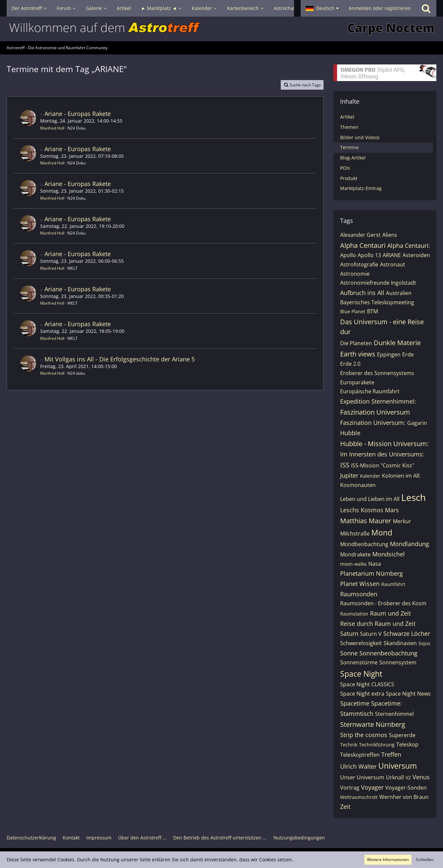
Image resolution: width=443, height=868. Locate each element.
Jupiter (349, 475)
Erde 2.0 (350, 364)
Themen (349, 127)
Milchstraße (355, 533)
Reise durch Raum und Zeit (378, 624)
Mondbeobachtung (364, 544)
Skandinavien (400, 643)
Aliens (390, 235)
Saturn (349, 633)
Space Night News (408, 694)
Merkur (402, 521)
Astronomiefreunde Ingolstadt (378, 283)
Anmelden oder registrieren (380, 8)
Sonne (349, 653)
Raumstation (354, 614)
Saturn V (371, 634)
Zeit (345, 807)
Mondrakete (355, 554)
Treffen (391, 754)
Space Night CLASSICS (367, 684)
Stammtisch (357, 714)
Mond (382, 532)
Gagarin (417, 423)
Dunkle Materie (397, 343)
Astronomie (355, 274)
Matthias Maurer (366, 521)
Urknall (395, 777)
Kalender (370, 476)
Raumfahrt (393, 584)
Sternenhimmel (394, 714)
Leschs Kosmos (362, 510)
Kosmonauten (358, 485)
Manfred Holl (52, 128)
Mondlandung (409, 544)
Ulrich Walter (358, 766)
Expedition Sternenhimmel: (378, 401)
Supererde (402, 735)
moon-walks (353, 564)
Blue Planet (353, 311)
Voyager (372, 787)
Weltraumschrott (359, 797)
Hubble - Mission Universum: (384, 444)
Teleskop (407, 744)
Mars (392, 510)
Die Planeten (356, 343)
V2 (408, 777)
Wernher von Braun (404, 797)
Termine (349, 147)
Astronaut (393, 264)
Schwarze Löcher (407, 633)
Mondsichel (389, 554)
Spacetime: (386, 703)
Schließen (425, 860)
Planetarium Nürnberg (371, 573)
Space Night (361, 674)
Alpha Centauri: (409, 245)
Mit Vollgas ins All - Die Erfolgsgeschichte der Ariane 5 (120, 359)
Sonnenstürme (359, 662)
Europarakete (357, 382)
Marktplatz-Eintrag (361, 188)
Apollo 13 (369, 255)
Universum (398, 766)
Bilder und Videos (360, 137)
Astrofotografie (359, 264)
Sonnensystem (398, 662)
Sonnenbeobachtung (388, 653)
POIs (345, 168)
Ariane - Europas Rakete (78, 114)
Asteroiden (416, 255)
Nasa (375, 564)
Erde (408, 354)
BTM (372, 311)
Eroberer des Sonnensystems (377, 373)
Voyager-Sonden (406, 788)
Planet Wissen (360, 584)
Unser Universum (362, 777)
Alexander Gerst (360, 235)
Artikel (347, 117)
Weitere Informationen (388, 860)
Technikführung (377, 745)
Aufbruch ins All (362, 293)
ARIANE (392, 255)
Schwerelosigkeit (361, 643)
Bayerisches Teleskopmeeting (377, 302)
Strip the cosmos (364, 735)
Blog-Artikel (353, 158)
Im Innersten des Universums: (382, 454)
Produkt (349, 178)
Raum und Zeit (390, 613)
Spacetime (355, 703)
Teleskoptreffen (360, 755)
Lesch (413, 497)
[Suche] (426, 8)
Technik (349, 745)
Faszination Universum (375, 412)
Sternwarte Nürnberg (373, 724)
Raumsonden (359, 594)
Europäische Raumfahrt (370, 391)
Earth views (358, 354)
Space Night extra (362, 694)
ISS (345, 465)
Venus (421, 777)
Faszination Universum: (373, 423)
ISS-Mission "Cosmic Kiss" (383, 465)
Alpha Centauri (363, 245)
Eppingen (389, 354)
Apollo (348, 255)
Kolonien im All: (401, 476)
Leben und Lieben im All (370, 499)
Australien (399, 293)
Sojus (424, 643)
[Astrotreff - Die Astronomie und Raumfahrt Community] (221, 29)
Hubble (350, 433)
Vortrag (350, 788)
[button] (322, 8)
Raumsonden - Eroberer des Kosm (383, 603)
